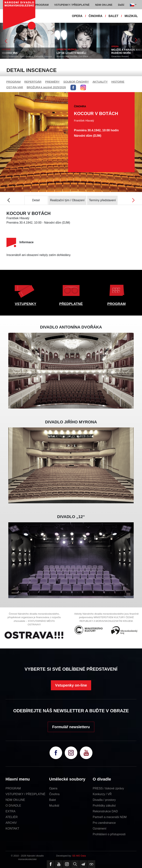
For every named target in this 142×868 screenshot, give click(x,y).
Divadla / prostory (104, 800)
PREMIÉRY (52, 82)
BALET (113, 16)
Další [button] (121, 5)
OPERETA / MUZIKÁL (67, 49)
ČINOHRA (95, 16)
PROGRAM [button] (42, 5)
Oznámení (100, 829)
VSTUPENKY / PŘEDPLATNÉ (25, 794)
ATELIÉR (12, 817)
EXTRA (10, 811)
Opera (53, 788)
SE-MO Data (79, 856)
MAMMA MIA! (10, 53)
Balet (53, 800)
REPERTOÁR (33, 82)
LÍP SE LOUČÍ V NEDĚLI (71, 53)
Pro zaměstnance (104, 823)
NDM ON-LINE (15, 800)
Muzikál (54, 806)
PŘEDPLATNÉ (71, 304)
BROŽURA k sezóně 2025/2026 (46, 87)
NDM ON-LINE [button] (104, 5)
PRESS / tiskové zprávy (108, 788)
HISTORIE (118, 82)
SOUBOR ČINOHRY (76, 82)
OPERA (77, 16)
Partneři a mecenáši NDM (110, 817)
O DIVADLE (13, 806)
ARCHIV (11, 823)
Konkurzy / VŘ (102, 794)
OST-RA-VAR (15, 87)
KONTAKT (12, 829)
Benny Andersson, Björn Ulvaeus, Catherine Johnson (27, 56)
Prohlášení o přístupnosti (109, 834)
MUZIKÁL (131, 16)
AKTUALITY (100, 82)
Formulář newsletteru (71, 727)
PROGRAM (13, 82)
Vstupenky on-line (71, 685)
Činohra (54, 794)
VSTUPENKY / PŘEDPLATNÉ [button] (72, 5)
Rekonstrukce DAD (105, 811)
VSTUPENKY (26, 304)
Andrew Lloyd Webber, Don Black (72, 56)
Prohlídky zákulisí (104, 806)
